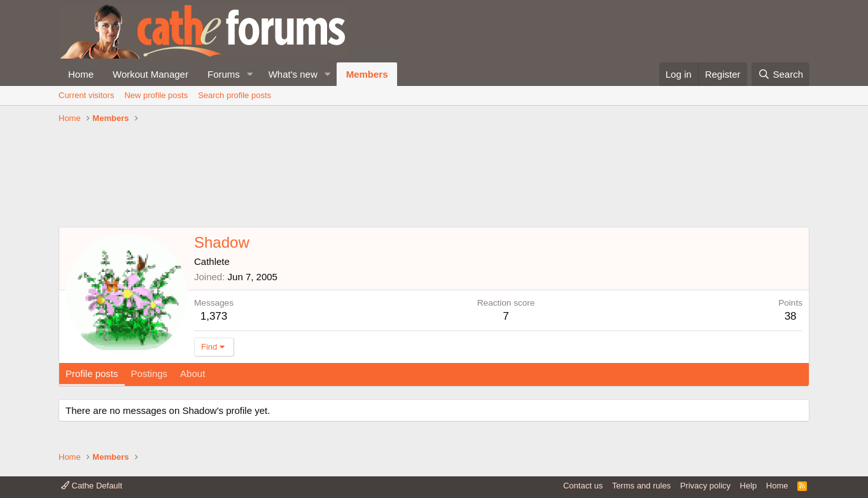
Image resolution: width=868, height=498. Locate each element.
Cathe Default (92, 486)
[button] (250, 74)
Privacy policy (705, 486)
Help (749, 486)
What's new (293, 74)
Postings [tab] (150, 373)
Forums (224, 74)
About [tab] (192, 373)
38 (791, 316)
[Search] (780, 74)
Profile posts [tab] (92, 373)
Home (81, 74)
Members (367, 74)
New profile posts (156, 95)
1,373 (214, 316)
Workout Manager (150, 74)
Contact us (583, 486)
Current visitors (86, 95)
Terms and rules (641, 486)
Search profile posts (234, 95)
